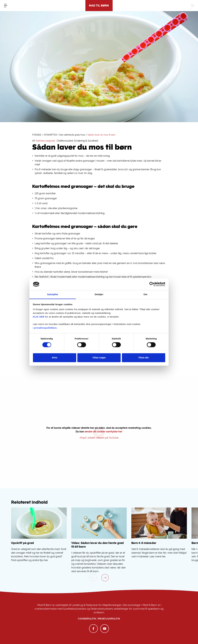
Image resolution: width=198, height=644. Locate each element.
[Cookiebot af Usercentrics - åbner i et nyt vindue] (152, 284)
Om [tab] (145, 294)
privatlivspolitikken (45, 328)
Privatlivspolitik (109, 619)
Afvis (55, 358)
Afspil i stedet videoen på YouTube (99, 438)
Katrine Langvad (45, 141)
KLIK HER (39, 317)
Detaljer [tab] (99, 294)
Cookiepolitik (87, 619)
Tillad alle (143, 358)
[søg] (192, 6)
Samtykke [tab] (53, 294)
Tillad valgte (99, 358)
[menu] (6, 6)
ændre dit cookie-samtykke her (103, 432)
